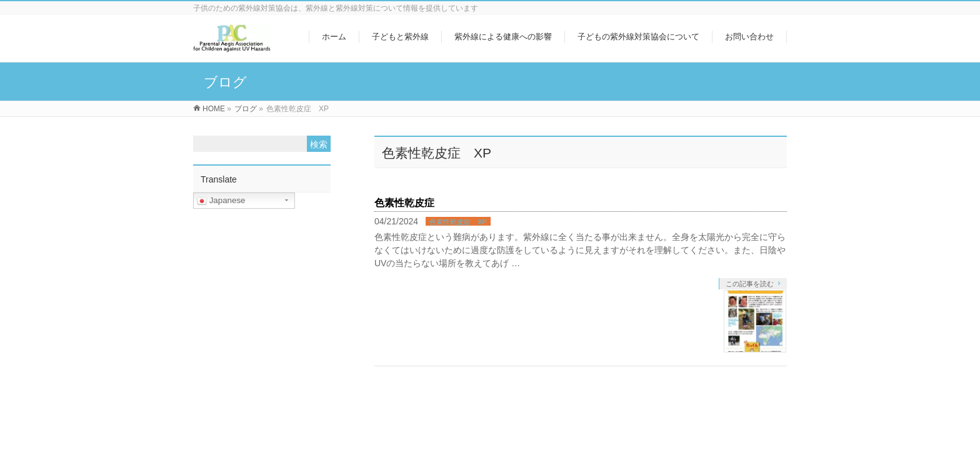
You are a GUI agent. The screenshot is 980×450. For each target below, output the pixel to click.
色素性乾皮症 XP (458, 222)
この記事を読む (750, 284)
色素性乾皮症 (404, 203)
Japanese (221, 201)
